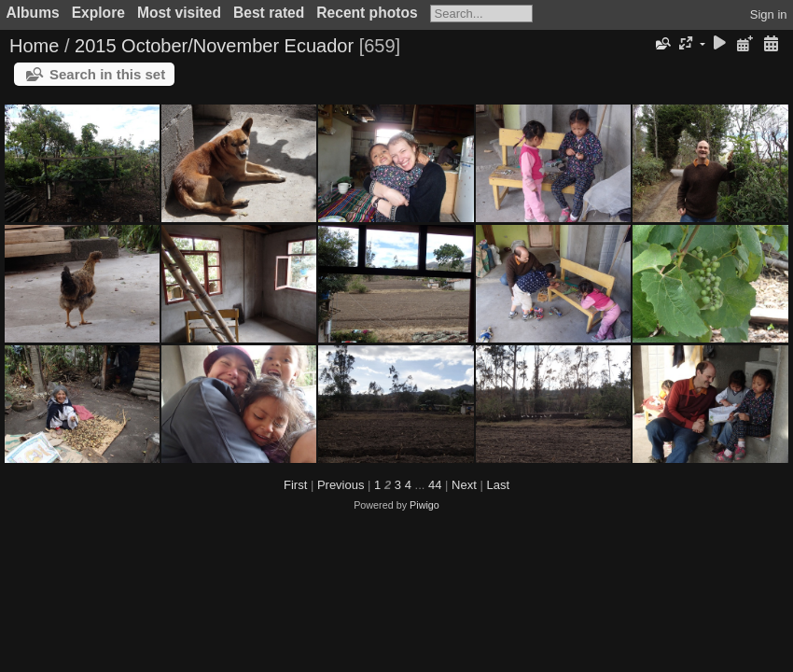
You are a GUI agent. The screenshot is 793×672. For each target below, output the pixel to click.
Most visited (179, 13)
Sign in (769, 14)
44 (435, 485)
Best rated (269, 13)
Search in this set (107, 74)
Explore (98, 13)
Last (498, 485)
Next (464, 485)
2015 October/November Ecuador (214, 46)
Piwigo (424, 505)
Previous (341, 485)
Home (34, 46)
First (295, 485)
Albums (33, 13)
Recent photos (367, 13)
